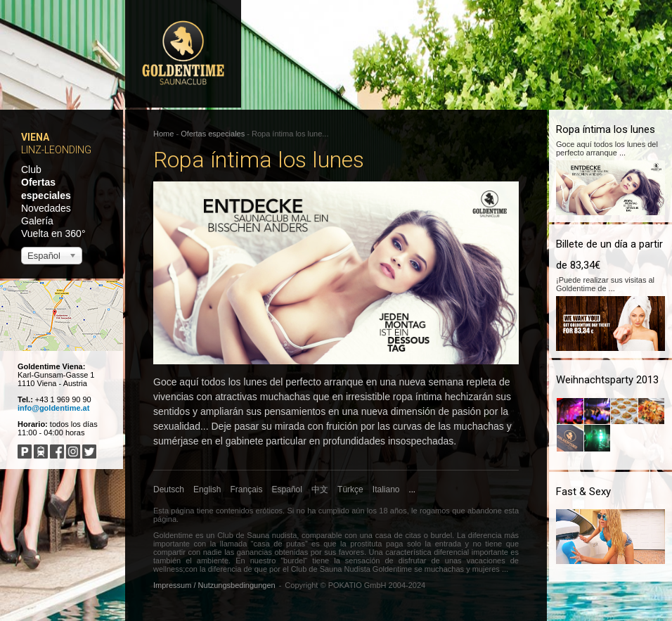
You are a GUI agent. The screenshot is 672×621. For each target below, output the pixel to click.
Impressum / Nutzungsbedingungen (214, 585)
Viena (35, 137)
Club (31, 169)
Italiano (386, 489)
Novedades (46, 208)
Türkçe (350, 489)
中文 (320, 489)
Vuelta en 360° (53, 233)
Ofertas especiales (213, 134)
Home (163, 134)
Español (287, 489)
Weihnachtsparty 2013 (607, 380)
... (412, 489)
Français (247, 489)
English (207, 489)
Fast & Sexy (583, 492)
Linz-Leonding (56, 150)
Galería (37, 221)
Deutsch (169, 489)
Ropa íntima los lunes (606, 129)
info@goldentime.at (53, 408)
